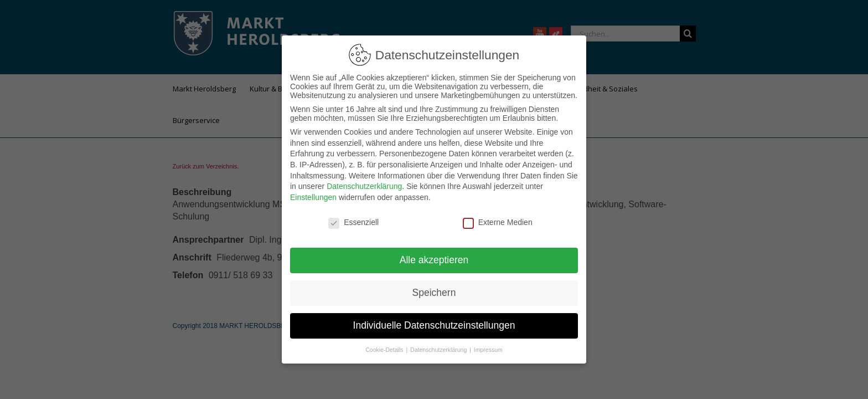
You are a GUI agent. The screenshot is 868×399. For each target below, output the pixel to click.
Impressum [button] (488, 350)
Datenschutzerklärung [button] (439, 350)
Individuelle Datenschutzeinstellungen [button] (434, 325)
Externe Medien (498, 222)
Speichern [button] (434, 293)
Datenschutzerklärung (364, 186)
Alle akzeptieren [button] (434, 260)
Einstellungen (313, 197)
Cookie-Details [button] (385, 350)
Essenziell (353, 222)
